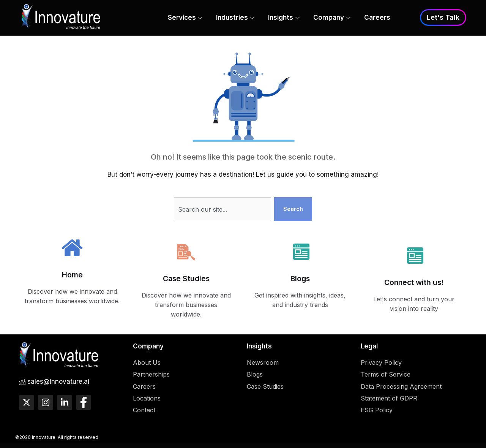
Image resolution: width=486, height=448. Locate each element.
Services (185, 18)
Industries (235, 18)
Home (72, 276)
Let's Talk (443, 18)
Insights (284, 18)
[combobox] (222, 210)
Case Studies (186, 279)
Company (332, 18)
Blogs (300, 279)
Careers (377, 18)
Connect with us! (414, 283)
